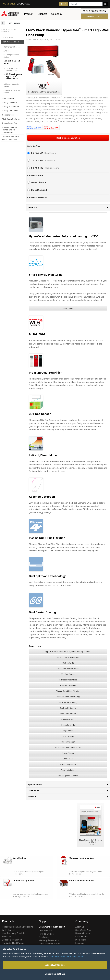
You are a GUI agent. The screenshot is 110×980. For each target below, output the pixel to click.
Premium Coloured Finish (68, 668)
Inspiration (80, 943)
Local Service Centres (49, 944)
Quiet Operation (68, 719)
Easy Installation (68, 770)
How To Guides (46, 934)
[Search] (86, 4)
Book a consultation (94, 11)
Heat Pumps (14, 23)
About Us (80, 927)
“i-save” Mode (68, 753)
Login (64, 4)
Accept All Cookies (55, 965)
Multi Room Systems (11, 119)
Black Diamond (39, 190)
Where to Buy (94, 17)
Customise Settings (55, 974)
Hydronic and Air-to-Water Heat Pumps (11, 138)
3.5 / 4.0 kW (37, 160)
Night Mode (68, 731)
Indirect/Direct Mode (68, 680)
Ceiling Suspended (10, 106)
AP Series (8, 51)
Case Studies (82, 936)
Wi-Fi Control (8, 930)
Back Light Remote (68, 708)
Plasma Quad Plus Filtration (68, 691)
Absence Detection (68, 685)
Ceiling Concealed (10, 111)
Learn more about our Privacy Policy (66, 957)
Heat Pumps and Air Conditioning (18, 927)
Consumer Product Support (52, 927)
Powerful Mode (68, 725)
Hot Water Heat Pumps (13, 943)
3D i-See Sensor (68, 674)
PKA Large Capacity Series (12, 92)
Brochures (44, 937)
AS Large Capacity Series (11, 85)
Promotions (81, 940)
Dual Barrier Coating (68, 702)
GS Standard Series (12, 47)
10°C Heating (68, 736)
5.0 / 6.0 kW (37, 168)
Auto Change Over (68, 764)
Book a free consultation (68, 138)
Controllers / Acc (10, 123)
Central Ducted (9, 115)
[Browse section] (3, 23)
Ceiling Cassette (9, 102)
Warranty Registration (49, 940)
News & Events (83, 933)
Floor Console (8, 98)
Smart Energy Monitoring (68, 657)
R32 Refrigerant (68, 742)
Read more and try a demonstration (44, 88)
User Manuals (45, 931)
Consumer (9, 4)
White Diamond (39, 182)
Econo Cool (68, 759)
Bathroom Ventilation (12, 940)
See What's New (83, 930)
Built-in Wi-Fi (68, 663)
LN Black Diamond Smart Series (14, 70)
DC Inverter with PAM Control (68, 747)
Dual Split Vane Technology (68, 697)
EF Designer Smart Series (11, 56)
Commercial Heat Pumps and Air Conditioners (10, 130)
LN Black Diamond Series (12, 62)
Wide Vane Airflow (68, 714)
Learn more (68, 308)
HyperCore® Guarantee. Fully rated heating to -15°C (68, 652)
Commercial (23, 4)
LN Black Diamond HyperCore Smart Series (14, 77)
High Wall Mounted (10, 42)
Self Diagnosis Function (68, 776)
